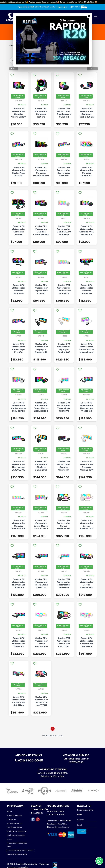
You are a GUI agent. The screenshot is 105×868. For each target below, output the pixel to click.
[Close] (89, 16)
